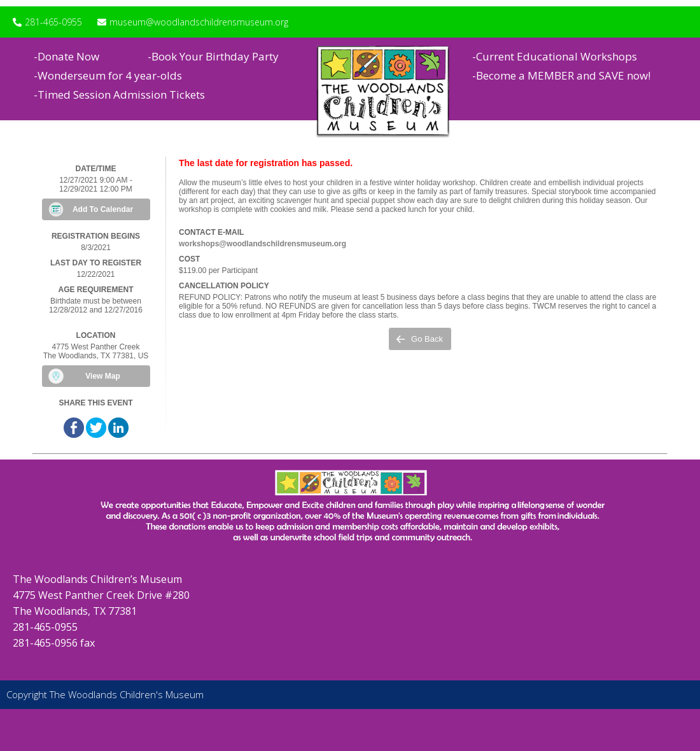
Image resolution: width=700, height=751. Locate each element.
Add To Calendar (103, 209)
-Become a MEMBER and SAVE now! (561, 75)
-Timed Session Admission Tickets (119, 95)
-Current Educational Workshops (555, 56)
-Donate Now (66, 56)
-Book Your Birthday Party (213, 56)
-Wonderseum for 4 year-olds (108, 75)
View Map (102, 376)
